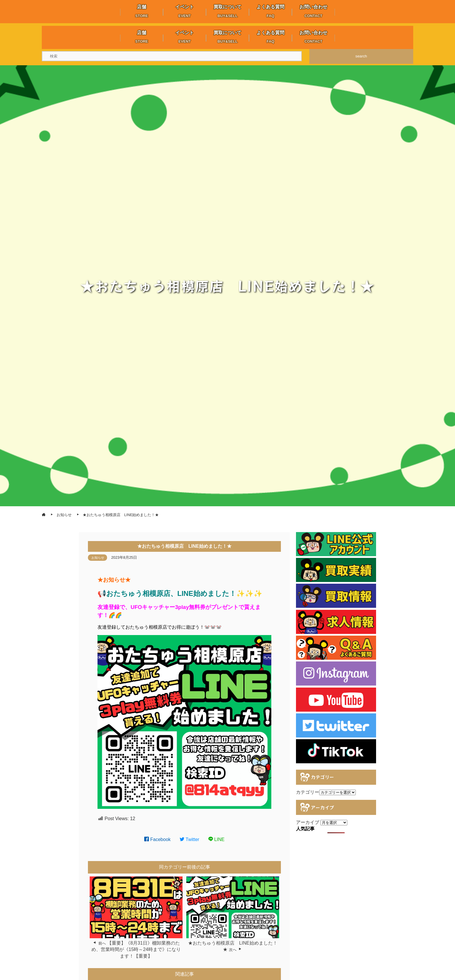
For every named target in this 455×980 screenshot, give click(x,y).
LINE (216, 839)
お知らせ (98, 558)
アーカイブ (308, 822)
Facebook (157, 839)
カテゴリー (308, 792)
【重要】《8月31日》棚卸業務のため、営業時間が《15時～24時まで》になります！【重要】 (136, 950)
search (361, 56)
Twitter (189, 839)
